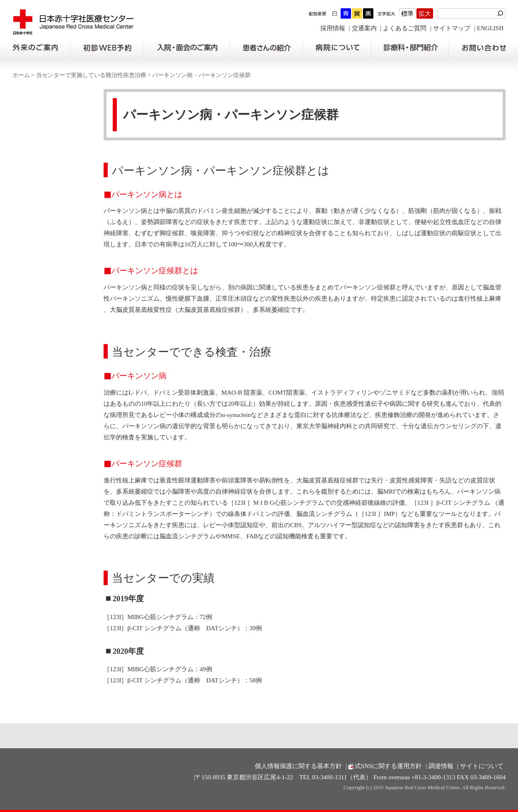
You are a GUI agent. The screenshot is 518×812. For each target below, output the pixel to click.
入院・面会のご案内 (186, 48)
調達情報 (441, 766)
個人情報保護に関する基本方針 (298, 766)
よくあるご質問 (405, 28)
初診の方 (107, 48)
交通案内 (364, 28)
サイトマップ (452, 28)
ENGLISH (490, 28)
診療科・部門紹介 (410, 48)
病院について (337, 48)
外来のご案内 (35, 48)
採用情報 (333, 28)
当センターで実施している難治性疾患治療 (91, 75)
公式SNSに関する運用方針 (385, 766)
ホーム (21, 75)
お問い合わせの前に (483, 48)
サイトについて (482, 766)
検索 (501, 13)
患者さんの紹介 (266, 48)
